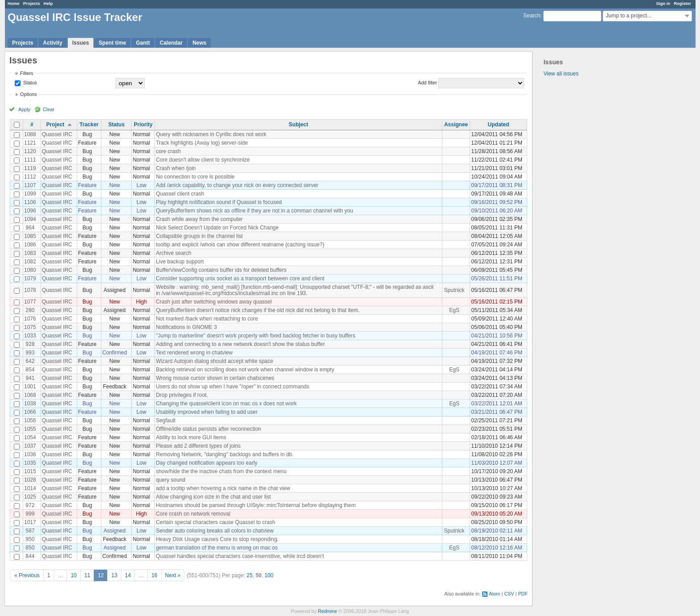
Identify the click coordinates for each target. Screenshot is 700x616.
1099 (30, 194)
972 (30, 505)
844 (30, 556)
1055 (30, 429)
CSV (509, 594)
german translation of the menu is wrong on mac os (217, 548)
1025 (30, 497)
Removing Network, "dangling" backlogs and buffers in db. (225, 454)
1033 (30, 336)
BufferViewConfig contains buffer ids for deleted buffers (221, 270)
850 (30, 548)
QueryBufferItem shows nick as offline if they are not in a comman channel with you (254, 211)
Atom (494, 594)
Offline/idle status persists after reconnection (208, 429)
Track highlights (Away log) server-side (202, 143)
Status (29, 83)
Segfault (166, 420)
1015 (30, 471)
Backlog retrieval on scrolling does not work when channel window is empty (245, 370)
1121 (30, 143)
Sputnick (454, 290)
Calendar (171, 43)
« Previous (27, 575)
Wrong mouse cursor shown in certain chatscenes (215, 378)
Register (683, 3)
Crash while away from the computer (199, 219)
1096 (30, 211)
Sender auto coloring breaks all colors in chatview (215, 531)
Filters (27, 73)
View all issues (561, 74)
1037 (30, 446)
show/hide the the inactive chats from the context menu (221, 471)
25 (249, 575)
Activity (52, 43)
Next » (173, 575)
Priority (143, 125)
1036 (30, 454)
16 (154, 575)
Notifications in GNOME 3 (186, 327)
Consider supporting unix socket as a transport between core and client (240, 279)
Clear (49, 109)
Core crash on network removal (193, 514)
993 (30, 353)
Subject (298, 125)
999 (30, 514)
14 (128, 575)
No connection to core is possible (195, 177)
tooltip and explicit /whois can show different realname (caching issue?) (240, 245)
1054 (30, 437)
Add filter (427, 83)
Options (28, 94)
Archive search (173, 253)
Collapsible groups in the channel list (199, 236)
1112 (30, 177)
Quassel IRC (57, 134)
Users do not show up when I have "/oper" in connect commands (232, 387)
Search (532, 16)
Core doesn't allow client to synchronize (203, 160)
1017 (30, 522)
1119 (30, 168)
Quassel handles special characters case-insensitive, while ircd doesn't (240, 556)
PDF (523, 594)
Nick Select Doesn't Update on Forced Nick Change (217, 228)
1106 (30, 202)
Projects (32, 3)
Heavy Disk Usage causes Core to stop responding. (217, 539)
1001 (30, 387)
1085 (30, 236)
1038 (30, 404)
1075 (30, 327)
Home (14, 3)
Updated (499, 125)
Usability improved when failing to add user (207, 412)
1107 (30, 185)
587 (30, 531)
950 (30, 539)
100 (269, 575)
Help (48, 3)
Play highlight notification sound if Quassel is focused (219, 202)
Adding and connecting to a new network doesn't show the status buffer (240, 344)
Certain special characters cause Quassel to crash (215, 522)
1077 (30, 302)
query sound (171, 480)
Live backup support (180, 262)
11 (87, 575)
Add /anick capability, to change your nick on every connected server (237, 185)
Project (55, 125)
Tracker (89, 125)
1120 (30, 151)
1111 (30, 160)
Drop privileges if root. (182, 395)
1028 (30, 480)
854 (30, 370)
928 (30, 344)
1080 (30, 270)
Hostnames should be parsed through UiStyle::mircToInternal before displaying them (256, 505)
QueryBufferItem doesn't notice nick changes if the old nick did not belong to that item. (258, 310)
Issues (81, 43)
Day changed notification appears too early (206, 463)
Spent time (112, 43)
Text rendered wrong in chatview (194, 353)
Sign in (663, 3)
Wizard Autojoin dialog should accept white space (215, 361)
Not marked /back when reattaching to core (207, 319)
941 (30, 378)
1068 (30, 395)
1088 (30, 134)
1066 (30, 412)
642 (30, 361)
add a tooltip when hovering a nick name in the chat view (223, 488)
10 (73, 575)
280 (30, 310)
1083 (30, 253)
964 (30, 228)
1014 (30, 488)
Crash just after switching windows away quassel (214, 302)
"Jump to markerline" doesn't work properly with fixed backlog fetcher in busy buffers (256, 336)
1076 (30, 319)
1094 (30, 219)
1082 (30, 262)
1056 (30, 420)
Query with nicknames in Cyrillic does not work (211, 134)
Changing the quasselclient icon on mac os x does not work (226, 404)
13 (114, 575)
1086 (30, 245)
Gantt (143, 43)
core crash (168, 151)
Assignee (456, 125)
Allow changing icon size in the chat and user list (213, 497)
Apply (24, 109)
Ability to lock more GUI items (191, 437)
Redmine (327, 611)
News (199, 43)
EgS (454, 310)
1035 (30, 463)
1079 (30, 279)
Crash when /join (176, 168)
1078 (30, 290)
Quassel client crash (180, 194)
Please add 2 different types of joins (198, 446)
